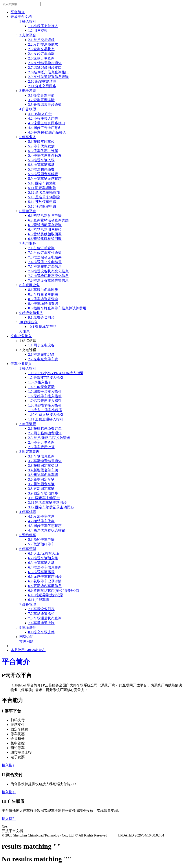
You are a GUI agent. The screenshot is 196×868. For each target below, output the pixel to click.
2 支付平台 (28, 35)
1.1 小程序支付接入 (43, 26)
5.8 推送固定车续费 (43, 174)
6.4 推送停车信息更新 (45, 567)
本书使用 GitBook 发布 (28, 650)
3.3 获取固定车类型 (43, 466)
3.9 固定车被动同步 (43, 493)
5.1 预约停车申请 (41, 540)
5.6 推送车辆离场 (41, 165)
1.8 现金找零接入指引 (45, 405)
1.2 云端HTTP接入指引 (46, 378)
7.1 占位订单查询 (41, 248)
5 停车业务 (28, 137)
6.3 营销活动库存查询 (45, 225)
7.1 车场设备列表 (41, 609)
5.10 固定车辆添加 (42, 183)
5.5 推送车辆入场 (41, 160)
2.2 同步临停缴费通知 (45, 433)
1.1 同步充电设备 (41, 345)
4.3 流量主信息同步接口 (47, 123)
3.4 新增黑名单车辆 (43, 470)
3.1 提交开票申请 (41, 95)
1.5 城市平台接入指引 (45, 391)
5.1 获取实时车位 (41, 142)
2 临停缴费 (28, 424)
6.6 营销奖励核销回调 (45, 239)
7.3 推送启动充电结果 (45, 257)
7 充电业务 (28, 243)
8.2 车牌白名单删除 (43, 294)
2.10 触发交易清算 (42, 81)
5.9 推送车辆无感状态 (45, 179)
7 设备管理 (28, 604)
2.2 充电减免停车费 (43, 359)
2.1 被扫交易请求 (41, 40)
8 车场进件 (28, 627)
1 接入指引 (28, 21)
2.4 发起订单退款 (41, 54)
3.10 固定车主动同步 (44, 498)
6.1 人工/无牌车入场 (44, 553)
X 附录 (25, 331)
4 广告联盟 (28, 109)
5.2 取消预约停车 (41, 544)
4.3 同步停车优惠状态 (45, 526)
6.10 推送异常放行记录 (46, 595)
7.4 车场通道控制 (41, 623)
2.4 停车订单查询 (41, 442)
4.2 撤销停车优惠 (41, 521)
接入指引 (9, 765)
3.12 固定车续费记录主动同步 (51, 507)
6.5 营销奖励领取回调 (45, 234)
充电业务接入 (21, 336)
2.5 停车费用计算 (41, 447)
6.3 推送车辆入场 (41, 563)
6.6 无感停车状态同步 (45, 577)
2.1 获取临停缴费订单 (45, 428)
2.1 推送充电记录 (41, 354)
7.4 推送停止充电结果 (45, 262)
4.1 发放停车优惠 (41, 516)
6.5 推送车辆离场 (41, 572)
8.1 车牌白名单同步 (43, 290)
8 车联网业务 (29, 285)
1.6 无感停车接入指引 (45, 396)
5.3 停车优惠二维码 (43, 151)
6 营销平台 (28, 211)
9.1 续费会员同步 (41, 317)
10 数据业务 (29, 322)
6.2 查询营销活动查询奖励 (48, 220)
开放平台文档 (21, 17)
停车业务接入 (21, 364)
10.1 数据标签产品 (42, 327)
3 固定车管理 (29, 452)
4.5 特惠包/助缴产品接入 (47, 132)
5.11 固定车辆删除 (42, 188)
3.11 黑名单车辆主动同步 (47, 503)
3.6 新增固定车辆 (41, 479)
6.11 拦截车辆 (39, 600)
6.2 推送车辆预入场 (43, 558)
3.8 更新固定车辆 (41, 489)
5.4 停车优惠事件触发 (45, 155)
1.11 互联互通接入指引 (46, 419)
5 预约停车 (28, 535)
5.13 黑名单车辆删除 (44, 197)
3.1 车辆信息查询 (41, 456)
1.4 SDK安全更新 (41, 387)
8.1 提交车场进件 (41, 632)
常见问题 (26, 641)
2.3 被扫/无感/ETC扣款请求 (49, 438)
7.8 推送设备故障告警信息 (48, 280)
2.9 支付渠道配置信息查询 (48, 77)
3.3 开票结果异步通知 (45, 105)
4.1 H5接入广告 (40, 114)
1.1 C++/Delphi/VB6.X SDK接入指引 (56, 373)
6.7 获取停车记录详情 (45, 581)
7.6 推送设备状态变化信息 (48, 271)
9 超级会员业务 (31, 313)
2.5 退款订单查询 (41, 58)
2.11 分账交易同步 (42, 86)
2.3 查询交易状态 (41, 49)
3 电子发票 (28, 91)
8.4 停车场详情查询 (43, 304)
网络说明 (26, 637)
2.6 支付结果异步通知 (45, 63)
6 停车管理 (28, 549)
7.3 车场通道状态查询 (45, 618)
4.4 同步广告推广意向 (45, 128)
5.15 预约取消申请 (42, 206)
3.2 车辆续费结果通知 (45, 461)
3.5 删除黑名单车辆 (43, 475)
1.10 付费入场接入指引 (46, 415)
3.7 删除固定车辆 (41, 484)
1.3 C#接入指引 (40, 382)
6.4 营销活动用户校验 (45, 230)
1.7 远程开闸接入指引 (45, 401)
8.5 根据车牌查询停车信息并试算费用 (57, 308)
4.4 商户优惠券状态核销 (47, 530)
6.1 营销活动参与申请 (45, 216)
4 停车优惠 (28, 512)
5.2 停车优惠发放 (41, 146)
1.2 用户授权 (38, 31)
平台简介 (18, 12)
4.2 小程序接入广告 (43, 118)
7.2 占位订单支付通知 (45, 253)
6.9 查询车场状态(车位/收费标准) (54, 590)
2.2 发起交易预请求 (43, 44)
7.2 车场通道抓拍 (41, 614)
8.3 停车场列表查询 (43, 299)
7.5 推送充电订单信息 (45, 267)
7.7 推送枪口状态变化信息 (48, 276)
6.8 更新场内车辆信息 (45, 586)
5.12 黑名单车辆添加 (44, 192)
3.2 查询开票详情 (41, 100)
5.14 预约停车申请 (42, 202)
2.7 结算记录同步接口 (45, 68)
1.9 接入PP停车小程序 (45, 410)
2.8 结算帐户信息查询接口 (48, 72)
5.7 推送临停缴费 (41, 169)
